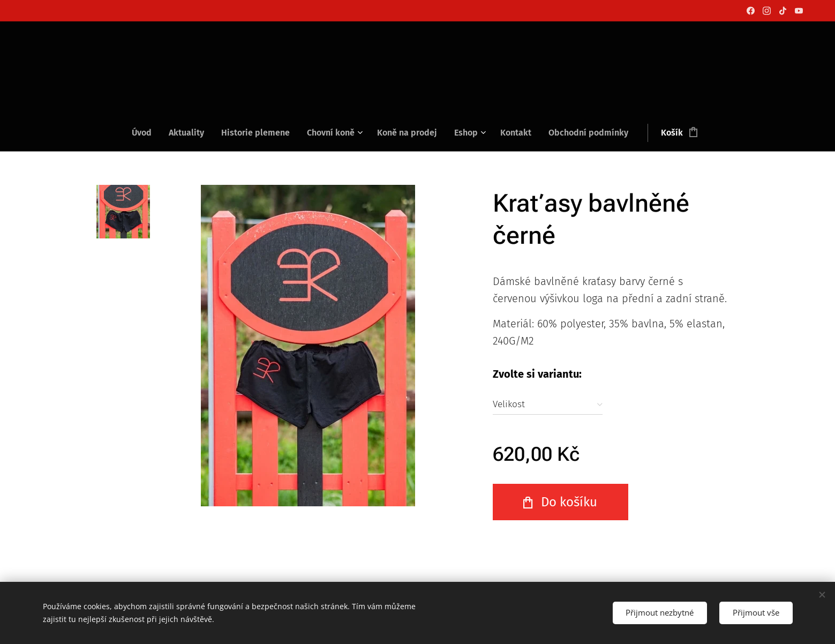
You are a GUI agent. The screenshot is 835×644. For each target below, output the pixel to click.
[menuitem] (146, 133)
